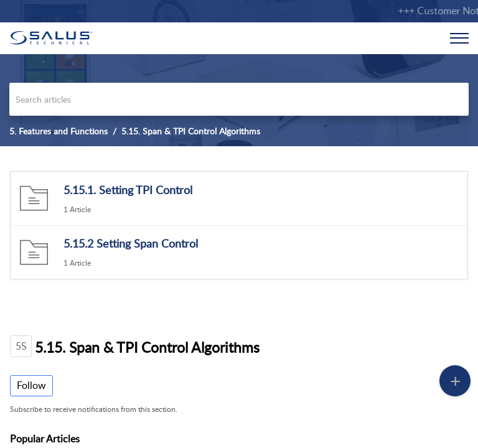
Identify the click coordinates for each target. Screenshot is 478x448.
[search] (239, 99)
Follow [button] (31, 385)
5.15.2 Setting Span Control (131, 243)
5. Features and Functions (59, 131)
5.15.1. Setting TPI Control (128, 190)
